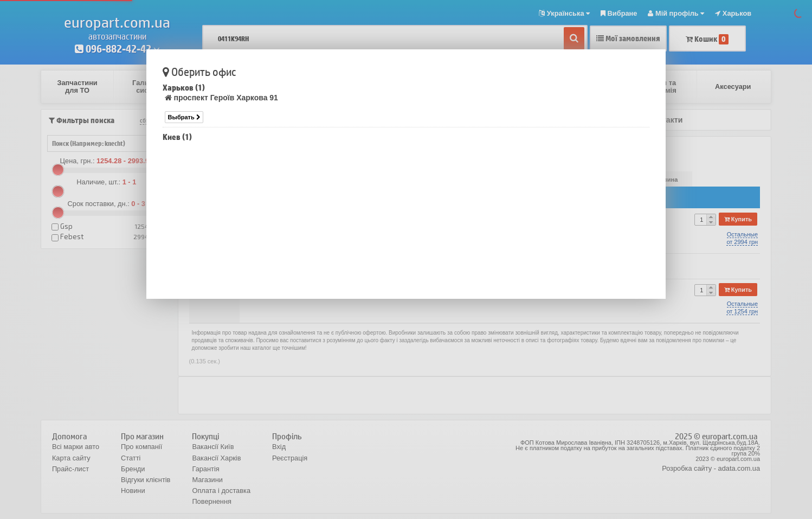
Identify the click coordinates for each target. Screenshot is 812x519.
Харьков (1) (184, 88)
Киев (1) (177, 137)
